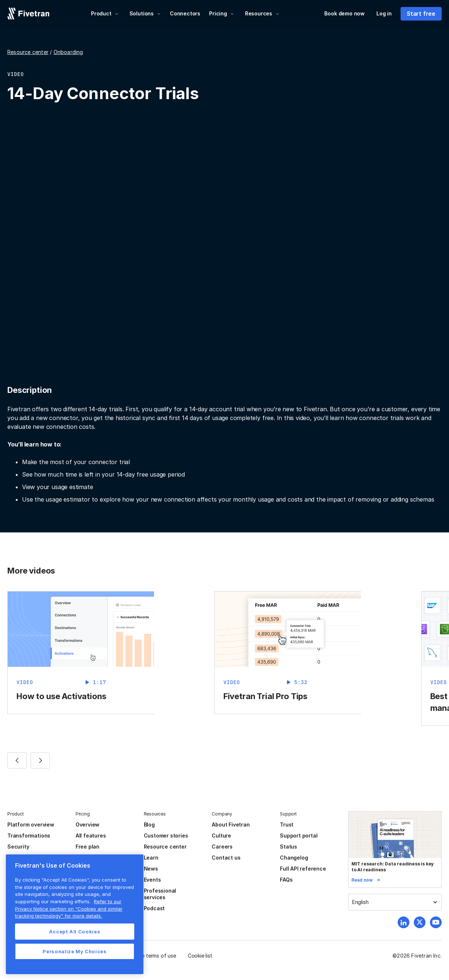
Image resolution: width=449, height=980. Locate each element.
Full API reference (303, 869)
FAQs (286, 880)
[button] (105, 14)
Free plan (87, 847)
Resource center (28, 52)
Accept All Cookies (75, 932)
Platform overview (31, 824)
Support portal (299, 836)
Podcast (154, 908)
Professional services (160, 894)
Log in (384, 13)
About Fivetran (231, 824)
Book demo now (344, 13)
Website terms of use (151, 956)
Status (289, 847)
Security (18, 847)
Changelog (294, 858)
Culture (221, 836)
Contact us (226, 858)
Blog (149, 824)
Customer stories (166, 836)
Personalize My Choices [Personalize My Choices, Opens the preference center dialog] (74, 951)
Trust (287, 824)
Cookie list (200, 956)
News (151, 869)
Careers (222, 847)
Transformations (29, 836)
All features (91, 836)
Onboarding (68, 52)
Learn (151, 858)
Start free (421, 14)
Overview (87, 824)
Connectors (185, 13)
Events (152, 880)
